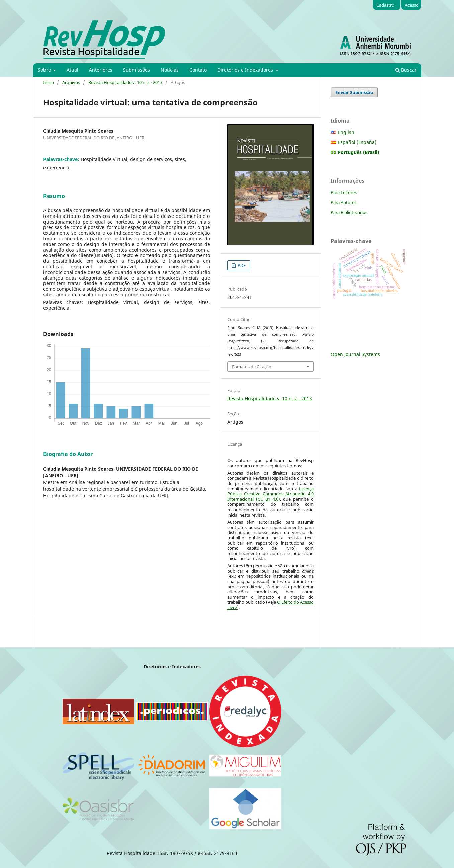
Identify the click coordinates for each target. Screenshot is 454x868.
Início (49, 82)
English (346, 132)
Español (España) (357, 142)
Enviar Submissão (354, 92)
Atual (72, 70)
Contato (198, 70)
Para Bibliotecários (349, 212)
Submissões (137, 70)
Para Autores (343, 202)
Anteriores (101, 70)
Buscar (406, 70)
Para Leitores (344, 192)
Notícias (170, 70)
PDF (241, 265)
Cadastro (385, 5)
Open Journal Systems (355, 354)
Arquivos (71, 82)
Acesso (412, 5)
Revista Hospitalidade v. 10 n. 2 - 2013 (125, 82)
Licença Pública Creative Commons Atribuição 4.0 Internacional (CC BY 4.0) (271, 494)
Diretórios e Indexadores (246, 70)
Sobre (45, 70)
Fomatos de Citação (252, 367)
